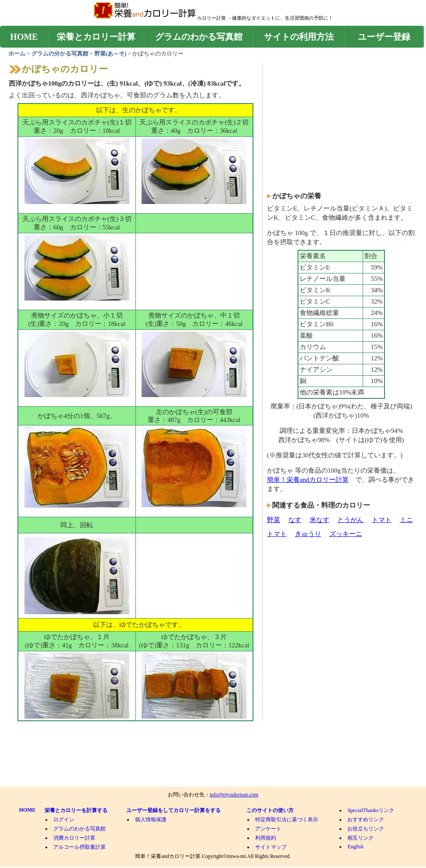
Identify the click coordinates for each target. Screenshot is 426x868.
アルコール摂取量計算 (80, 847)
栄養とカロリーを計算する (76, 810)
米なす (320, 520)
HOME (24, 37)
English (355, 847)
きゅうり (308, 534)
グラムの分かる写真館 (60, 54)
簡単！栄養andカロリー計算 (308, 480)
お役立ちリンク (366, 829)
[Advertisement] (194, 277)
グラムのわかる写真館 (199, 37)
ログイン (64, 820)
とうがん (350, 520)
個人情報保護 (151, 820)
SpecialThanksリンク (371, 810)
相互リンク (360, 838)
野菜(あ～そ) (111, 54)
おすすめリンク (366, 820)
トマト (382, 520)
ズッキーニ (346, 534)
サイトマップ (271, 847)
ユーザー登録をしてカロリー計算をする (173, 810)
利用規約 (266, 838)
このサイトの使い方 (270, 810)
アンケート (268, 829)
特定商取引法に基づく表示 (287, 820)
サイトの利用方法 (299, 37)
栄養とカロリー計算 (96, 37)
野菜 (274, 520)
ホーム (17, 54)
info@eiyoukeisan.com (234, 795)
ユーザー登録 (384, 37)
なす (295, 520)
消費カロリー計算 (74, 838)
